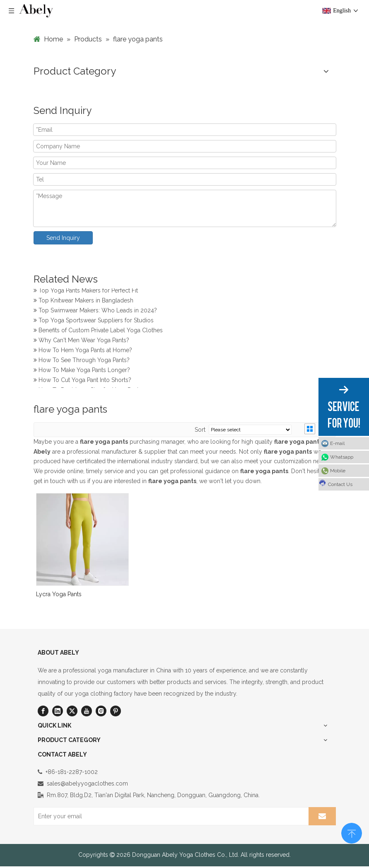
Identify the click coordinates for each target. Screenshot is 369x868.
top (352, 832)
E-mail (337, 443)
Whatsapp (342, 457)
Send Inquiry (63, 238)
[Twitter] (72, 711)
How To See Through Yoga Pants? (82, 361)
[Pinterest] (116, 711)
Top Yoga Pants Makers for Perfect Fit (86, 292)
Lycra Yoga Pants (59, 594)
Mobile (338, 471)
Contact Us (335, 483)
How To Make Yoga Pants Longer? (82, 371)
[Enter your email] (170, 816)
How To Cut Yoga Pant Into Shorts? (82, 381)
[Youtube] (87, 711)
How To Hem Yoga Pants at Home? (83, 351)
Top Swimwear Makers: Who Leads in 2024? (95, 312)
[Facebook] (43, 711)
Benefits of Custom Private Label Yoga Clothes (98, 331)
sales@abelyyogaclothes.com (87, 783)
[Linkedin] (58, 711)
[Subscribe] (322, 816)
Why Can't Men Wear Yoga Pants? (81, 341)
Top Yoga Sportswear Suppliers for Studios (94, 322)
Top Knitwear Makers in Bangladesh (83, 302)
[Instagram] (101, 711)
